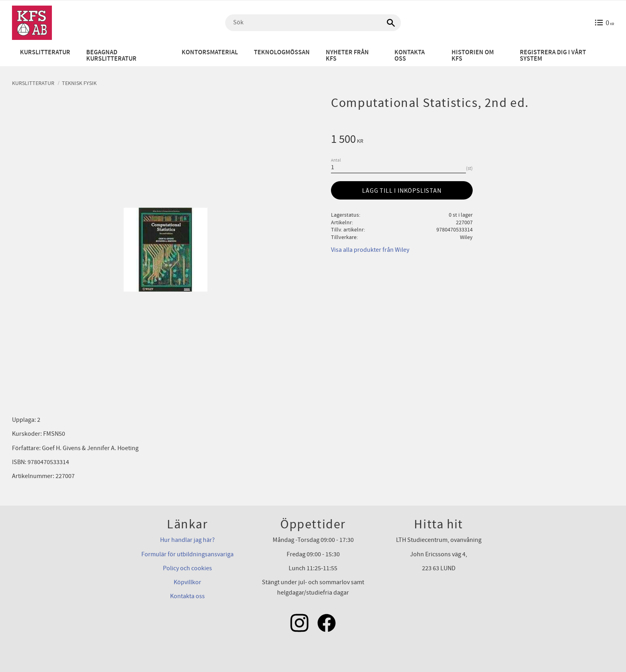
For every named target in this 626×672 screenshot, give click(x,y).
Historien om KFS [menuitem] (473, 56)
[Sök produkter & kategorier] (313, 23)
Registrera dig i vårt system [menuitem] (553, 56)
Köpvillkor (187, 582)
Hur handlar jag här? (187, 540)
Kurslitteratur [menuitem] (45, 52)
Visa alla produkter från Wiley (370, 250)
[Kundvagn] (604, 23)
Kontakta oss (187, 596)
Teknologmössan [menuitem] (282, 52)
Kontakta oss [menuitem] (410, 56)
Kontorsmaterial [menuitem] (210, 52)
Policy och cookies (187, 568)
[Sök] (391, 23)
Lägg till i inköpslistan (402, 191)
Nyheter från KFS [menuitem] (347, 56)
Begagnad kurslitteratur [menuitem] (111, 56)
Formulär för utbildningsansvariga (187, 554)
